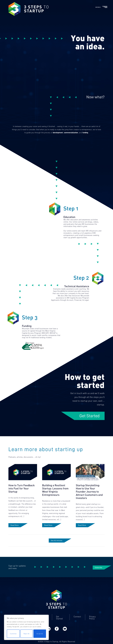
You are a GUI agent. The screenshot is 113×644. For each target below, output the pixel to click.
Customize (13, 634)
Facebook (57, 632)
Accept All (40, 634)
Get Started (89, 416)
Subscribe (98, 570)
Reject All (26, 634)
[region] (26, 627)
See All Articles (56, 543)
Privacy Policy (92, 620)
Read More (15, 528)
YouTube (65, 632)
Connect (77, 619)
